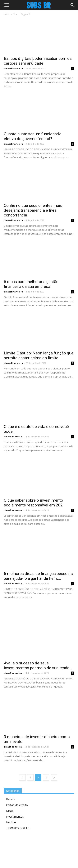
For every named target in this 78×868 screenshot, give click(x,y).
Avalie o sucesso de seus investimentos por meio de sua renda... (38, 665)
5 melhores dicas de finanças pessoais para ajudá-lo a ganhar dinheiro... (38, 576)
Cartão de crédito (17, 805)
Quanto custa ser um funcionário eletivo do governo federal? (33, 136)
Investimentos (15, 817)
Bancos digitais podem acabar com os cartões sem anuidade (38, 61)
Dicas (10, 811)
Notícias (11, 822)
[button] (73, 5)
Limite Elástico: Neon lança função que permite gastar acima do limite (39, 355)
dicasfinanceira (13, 437)
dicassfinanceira (13, 68)
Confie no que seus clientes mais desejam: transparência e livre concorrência (33, 210)
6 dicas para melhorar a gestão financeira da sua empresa (31, 284)
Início (7, 14)
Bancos (11, 799)
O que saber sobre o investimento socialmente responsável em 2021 (34, 503)
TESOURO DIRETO (18, 828)
